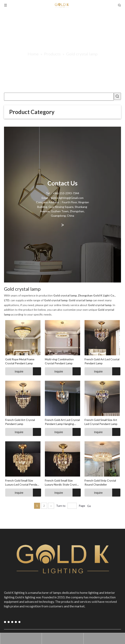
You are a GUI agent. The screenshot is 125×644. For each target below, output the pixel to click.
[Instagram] (11, 622)
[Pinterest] (14, 622)
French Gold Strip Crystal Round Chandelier (100, 482)
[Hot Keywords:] (117, 96)
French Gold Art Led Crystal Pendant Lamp (102, 361)
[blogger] (17, 622)
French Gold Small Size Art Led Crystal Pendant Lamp (101, 422)
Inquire (14, 371)
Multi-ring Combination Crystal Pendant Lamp (59, 361)
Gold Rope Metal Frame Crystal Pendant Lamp (20, 361)
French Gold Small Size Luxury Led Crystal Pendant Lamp (23, 483)
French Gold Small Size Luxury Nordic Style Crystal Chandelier (62, 483)
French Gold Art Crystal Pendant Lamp (20, 422)
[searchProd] (59, 97)
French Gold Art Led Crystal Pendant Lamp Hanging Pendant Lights (62, 422)
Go (89, 506)
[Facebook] (5, 622)
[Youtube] (8, 622)
